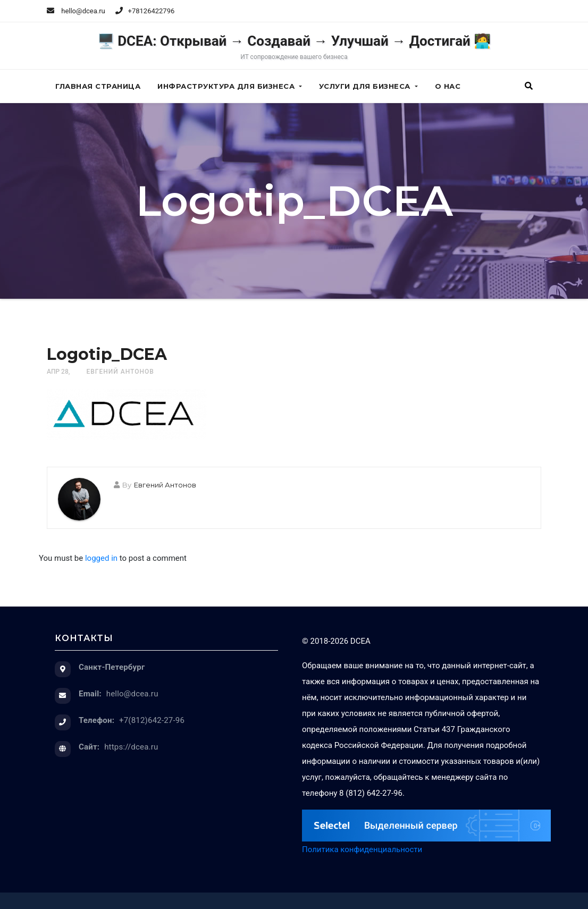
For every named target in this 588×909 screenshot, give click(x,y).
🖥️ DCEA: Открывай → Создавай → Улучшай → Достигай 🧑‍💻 (294, 47)
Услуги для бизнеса (368, 86)
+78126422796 (152, 11)
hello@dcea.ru (76, 11)
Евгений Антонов (120, 372)
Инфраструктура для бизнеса (230, 86)
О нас (448, 86)
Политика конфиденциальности (362, 849)
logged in (101, 558)
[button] (529, 86)
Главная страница (98, 86)
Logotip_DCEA (107, 354)
